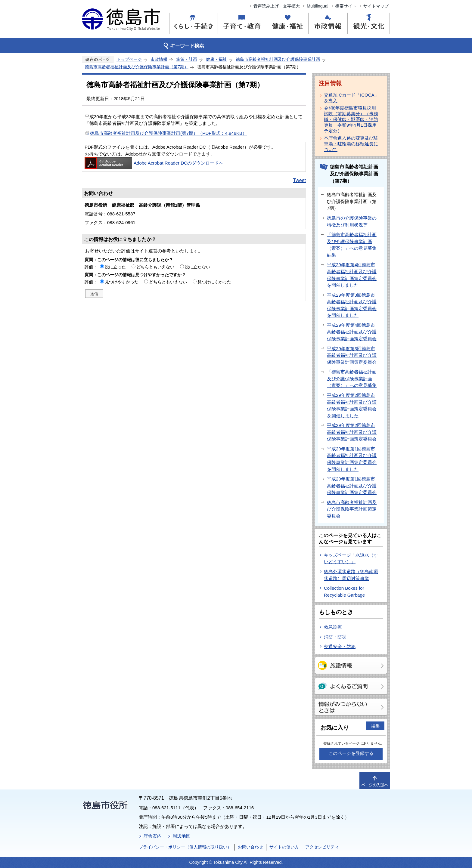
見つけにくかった (214, 282)
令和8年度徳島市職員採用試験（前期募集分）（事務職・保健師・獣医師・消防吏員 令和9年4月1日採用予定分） (351, 119)
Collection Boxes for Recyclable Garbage (344, 592)
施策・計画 (187, 59)
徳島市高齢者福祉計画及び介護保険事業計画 (278, 59)
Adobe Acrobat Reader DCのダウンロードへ (154, 163)
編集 (375, 726)
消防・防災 (335, 637)
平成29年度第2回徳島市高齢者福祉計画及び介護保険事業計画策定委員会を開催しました (352, 405)
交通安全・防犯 (340, 646)
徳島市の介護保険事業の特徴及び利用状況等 (352, 221)
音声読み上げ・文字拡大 (277, 6)
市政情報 (159, 59)
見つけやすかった (122, 282)
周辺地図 (182, 836)
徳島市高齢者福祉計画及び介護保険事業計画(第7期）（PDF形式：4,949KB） (168, 133)
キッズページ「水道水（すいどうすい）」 (351, 558)
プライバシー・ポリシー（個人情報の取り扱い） (185, 847)
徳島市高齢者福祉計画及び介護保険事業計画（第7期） (137, 67)
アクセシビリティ (322, 847)
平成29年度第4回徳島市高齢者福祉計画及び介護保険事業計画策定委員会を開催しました (352, 275)
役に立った (115, 267)
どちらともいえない (155, 267)
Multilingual (318, 6)
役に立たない (197, 267)
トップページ (129, 59)
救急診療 (333, 627)
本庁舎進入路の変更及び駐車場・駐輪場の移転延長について (351, 144)
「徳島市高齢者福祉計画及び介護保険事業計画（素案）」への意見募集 (352, 378)
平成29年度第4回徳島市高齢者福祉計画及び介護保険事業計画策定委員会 (352, 332)
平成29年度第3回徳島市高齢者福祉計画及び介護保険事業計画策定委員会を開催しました (352, 305)
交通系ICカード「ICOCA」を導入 (351, 98)
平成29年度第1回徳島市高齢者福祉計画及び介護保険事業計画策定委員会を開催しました (352, 459)
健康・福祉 (216, 59)
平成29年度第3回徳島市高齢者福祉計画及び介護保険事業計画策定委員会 (352, 355)
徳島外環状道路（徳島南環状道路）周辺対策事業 (351, 575)
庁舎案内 (153, 836)
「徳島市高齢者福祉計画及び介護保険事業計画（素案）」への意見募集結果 (352, 245)
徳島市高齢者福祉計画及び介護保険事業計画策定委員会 (352, 509)
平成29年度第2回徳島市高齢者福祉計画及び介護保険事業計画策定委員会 (352, 432)
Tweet (299, 180)
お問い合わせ (250, 847)
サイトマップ (376, 6)
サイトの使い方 (284, 847)
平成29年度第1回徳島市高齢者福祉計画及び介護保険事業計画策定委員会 (352, 486)
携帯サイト (346, 6)
